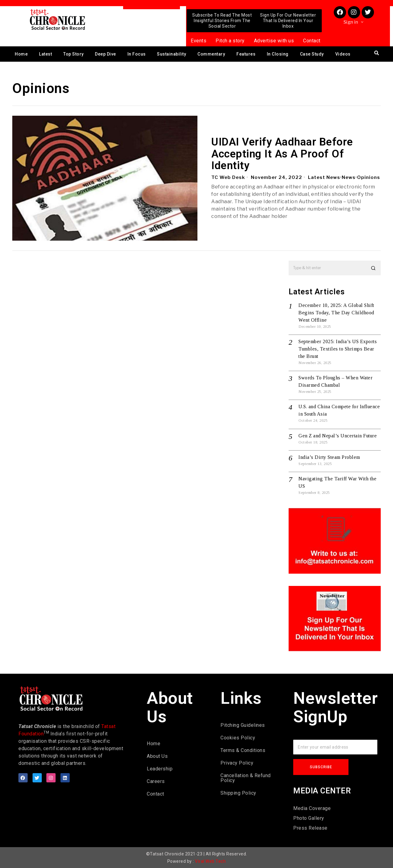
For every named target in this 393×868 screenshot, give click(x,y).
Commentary (211, 54)
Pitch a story (230, 41)
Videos (343, 54)
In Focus (137, 54)
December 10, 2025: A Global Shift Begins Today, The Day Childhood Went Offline (336, 313)
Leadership (160, 769)
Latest (45, 54)
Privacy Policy (237, 763)
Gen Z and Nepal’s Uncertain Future (338, 436)
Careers (156, 781)
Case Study (312, 54)
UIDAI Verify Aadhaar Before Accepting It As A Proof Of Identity (282, 154)
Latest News (324, 177)
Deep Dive (105, 54)
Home (21, 54)
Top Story (74, 54)
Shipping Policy (238, 793)
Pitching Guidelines (243, 725)
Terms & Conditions (243, 750)
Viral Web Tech (210, 861)
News (349, 177)
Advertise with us (274, 41)
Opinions (369, 177)
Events (198, 41)
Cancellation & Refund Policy (246, 778)
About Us (157, 756)
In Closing (278, 54)
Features (246, 54)
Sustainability (171, 54)
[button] (373, 268)
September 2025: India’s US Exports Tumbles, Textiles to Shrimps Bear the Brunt (338, 349)
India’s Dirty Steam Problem (329, 457)
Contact (312, 41)
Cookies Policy (238, 738)
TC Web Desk (228, 177)
